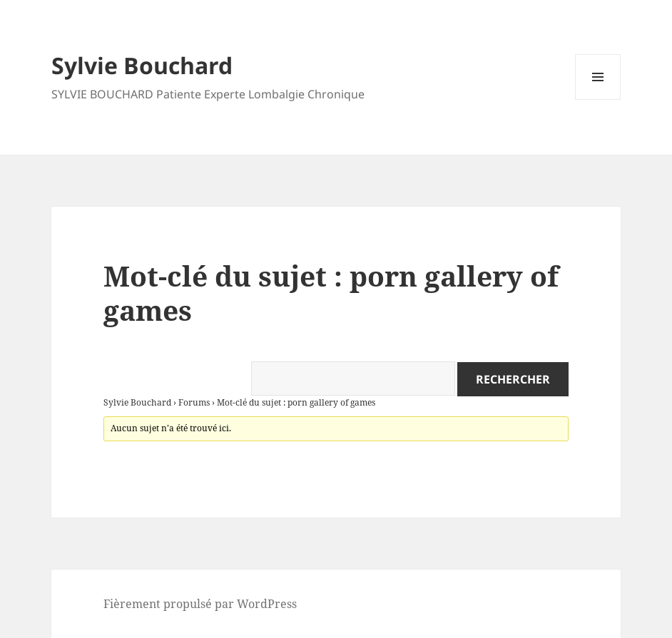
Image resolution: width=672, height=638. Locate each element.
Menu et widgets (598, 99)
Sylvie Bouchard (142, 65)
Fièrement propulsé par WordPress (200, 604)
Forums (194, 402)
